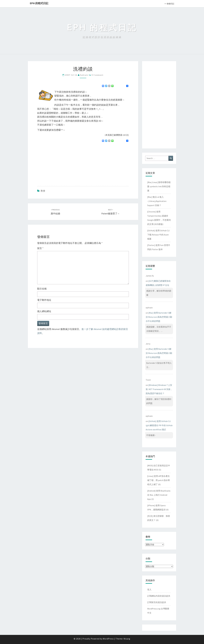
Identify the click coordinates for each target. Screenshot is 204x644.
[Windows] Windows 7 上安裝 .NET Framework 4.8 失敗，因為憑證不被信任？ (159, 389)
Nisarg (127, 639)
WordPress (108, 639)
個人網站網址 (44, 311)
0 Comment (98, 75)
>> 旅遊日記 (169, 4)
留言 (40, 248)
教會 (43, 191)
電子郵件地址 (44, 300)
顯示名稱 (42, 289)
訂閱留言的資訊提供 (157, 602)
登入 (149, 590)
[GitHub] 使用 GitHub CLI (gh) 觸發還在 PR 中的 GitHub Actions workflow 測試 (159, 425)
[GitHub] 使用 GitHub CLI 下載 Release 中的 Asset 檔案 (158, 235)
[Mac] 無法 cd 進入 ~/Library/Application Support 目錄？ (157, 201)
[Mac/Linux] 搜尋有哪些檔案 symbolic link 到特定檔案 (159, 186)
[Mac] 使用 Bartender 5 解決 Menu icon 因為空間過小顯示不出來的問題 (159, 317)
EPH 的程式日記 (39, 3)
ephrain (84, 75)
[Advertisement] (59, 163)
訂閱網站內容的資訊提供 (159, 596)
